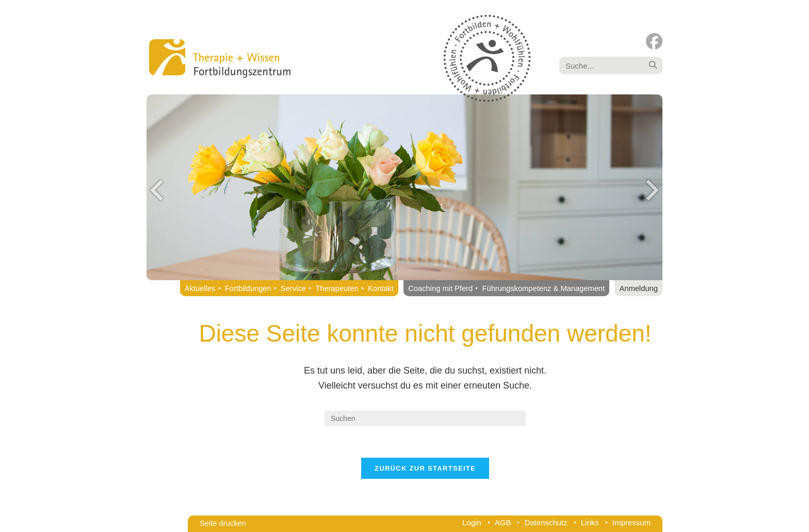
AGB (503, 522)
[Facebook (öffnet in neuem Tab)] (654, 42)
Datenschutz (546, 522)
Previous (157, 190)
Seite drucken (223, 523)
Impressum (632, 522)
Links (590, 522)
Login (472, 522)
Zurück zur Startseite (425, 468)
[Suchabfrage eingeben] (425, 418)
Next (652, 190)
